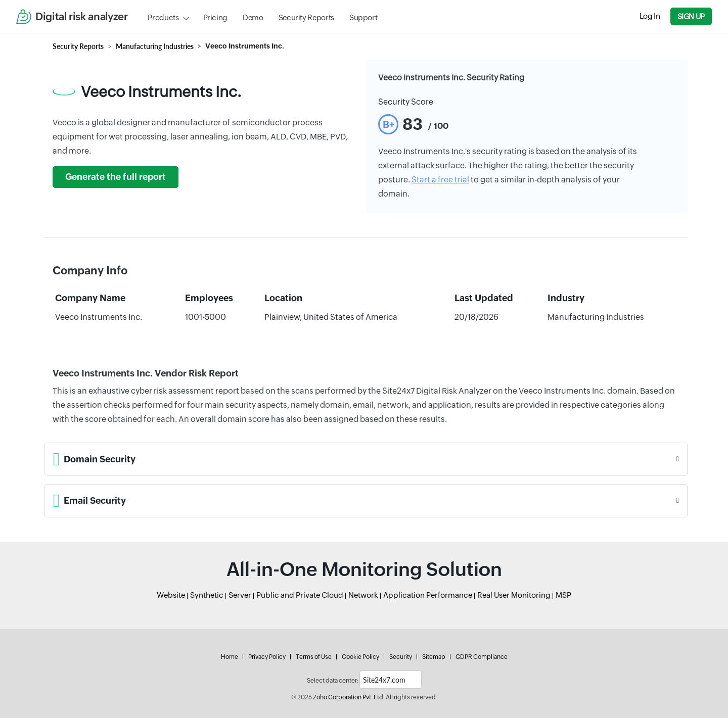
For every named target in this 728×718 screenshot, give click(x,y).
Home (230, 657)
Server (240, 595)
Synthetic (207, 595)
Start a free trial (440, 180)
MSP (563, 595)
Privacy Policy (267, 657)
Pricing (215, 17)
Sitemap (434, 657)
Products (163, 17)
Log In (650, 16)
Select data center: (333, 681)
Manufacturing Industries (155, 46)
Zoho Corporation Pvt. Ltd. (349, 697)
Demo (253, 17)
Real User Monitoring (514, 595)
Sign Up (691, 16)
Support (363, 17)
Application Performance (428, 595)
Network (363, 595)
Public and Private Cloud (300, 595)
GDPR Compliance (482, 657)
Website (171, 595)
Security (401, 657)
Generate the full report (116, 177)
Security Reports (306, 17)
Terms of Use (314, 657)
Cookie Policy (360, 657)
